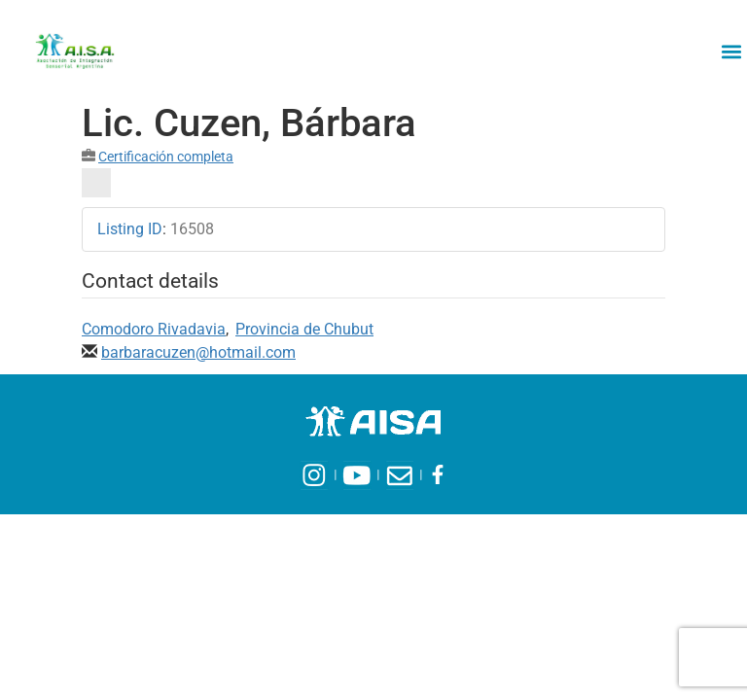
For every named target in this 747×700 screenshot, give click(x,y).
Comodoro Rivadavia (154, 329)
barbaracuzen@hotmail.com (198, 352)
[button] (731, 51)
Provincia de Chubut (304, 329)
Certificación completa (166, 157)
